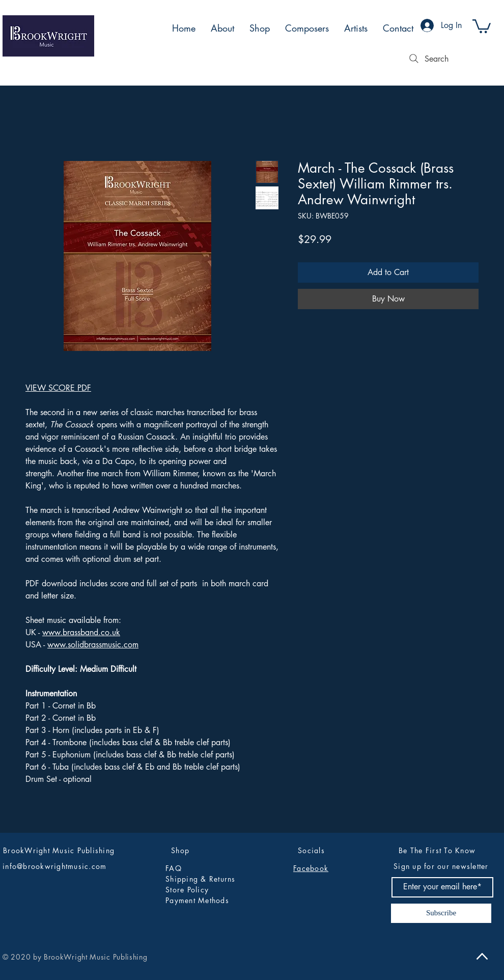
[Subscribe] (441, 913)
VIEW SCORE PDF (58, 388)
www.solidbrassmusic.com (93, 645)
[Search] (428, 59)
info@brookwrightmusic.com (55, 866)
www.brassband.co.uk (81, 632)
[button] (482, 25)
